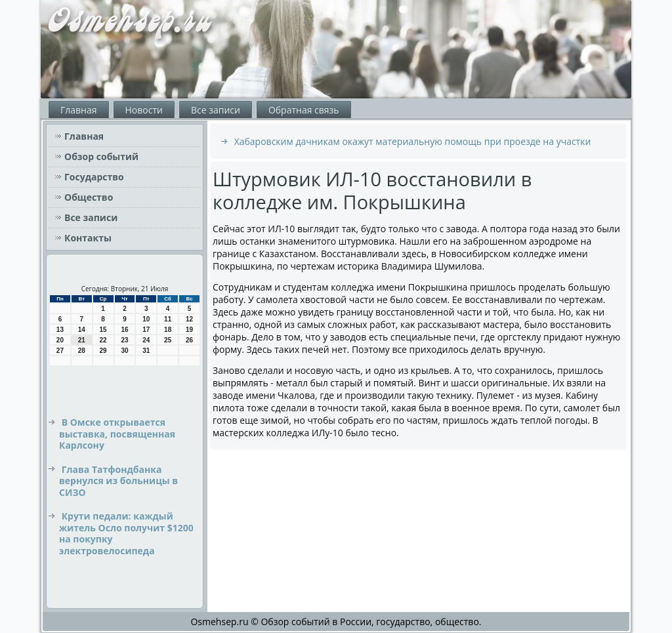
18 (168, 330)
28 (82, 351)
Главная (79, 110)
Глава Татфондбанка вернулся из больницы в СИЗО (118, 481)
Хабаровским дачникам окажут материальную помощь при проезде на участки (413, 141)
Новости (144, 110)
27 (60, 351)
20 (60, 340)
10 (146, 319)
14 (82, 330)
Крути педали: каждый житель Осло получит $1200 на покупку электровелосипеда (126, 533)
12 (189, 319)
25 (168, 340)
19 (189, 330)
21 (82, 340)
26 (189, 340)
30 (124, 351)
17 (146, 330)
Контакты (88, 238)
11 (168, 319)
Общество (89, 197)
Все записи (216, 110)
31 (146, 351)
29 (103, 351)
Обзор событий (101, 156)
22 (103, 340)
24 (146, 340)
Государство (94, 177)
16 (124, 330)
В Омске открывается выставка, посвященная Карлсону (117, 434)
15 (103, 330)
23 (124, 340)
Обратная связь (304, 110)
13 (60, 330)
